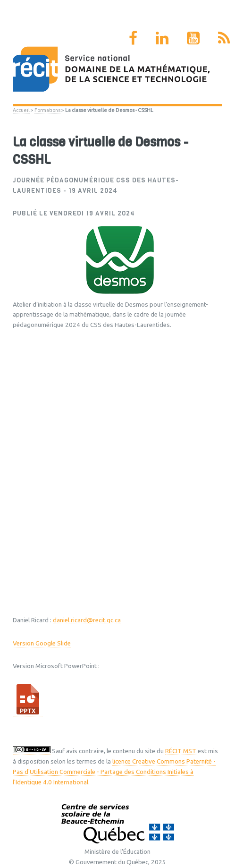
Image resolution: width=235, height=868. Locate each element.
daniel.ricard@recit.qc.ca (87, 620)
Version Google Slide (42, 643)
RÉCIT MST (181, 751)
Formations (47, 110)
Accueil (21, 110)
